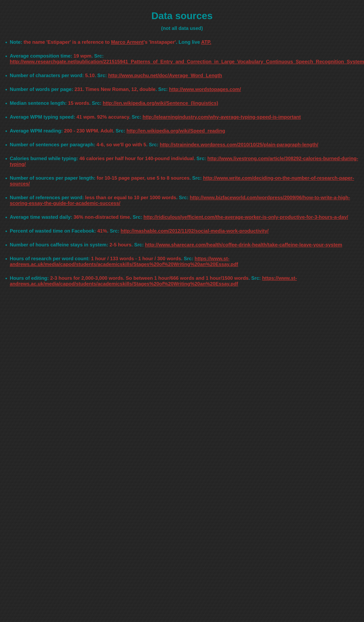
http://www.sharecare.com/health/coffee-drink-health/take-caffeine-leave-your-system (244, 245)
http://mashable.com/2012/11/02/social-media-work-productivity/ (195, 231)
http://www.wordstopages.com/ (205, 89)
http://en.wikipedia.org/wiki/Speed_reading (176, 131)
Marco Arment (127, 42)
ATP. (206, 42)
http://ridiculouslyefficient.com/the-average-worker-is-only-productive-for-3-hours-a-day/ (246, 217)
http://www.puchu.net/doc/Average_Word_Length (165, 75)
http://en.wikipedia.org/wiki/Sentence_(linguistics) (160, 103)
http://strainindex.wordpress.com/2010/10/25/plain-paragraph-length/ (239, 145)
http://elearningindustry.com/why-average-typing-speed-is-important (222, 117)
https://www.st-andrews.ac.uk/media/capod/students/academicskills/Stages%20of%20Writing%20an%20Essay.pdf (124, 261)
